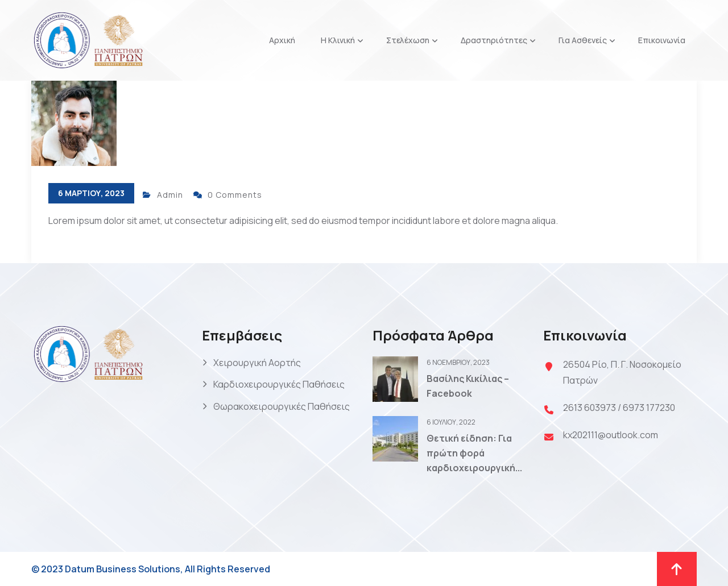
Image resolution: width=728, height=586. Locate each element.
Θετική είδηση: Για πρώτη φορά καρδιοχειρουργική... (474, 453)
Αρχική (282, 40)
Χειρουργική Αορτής (257, 363)
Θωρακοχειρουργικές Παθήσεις (282, 406)
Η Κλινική (338, 40)
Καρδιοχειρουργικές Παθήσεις (279, 384)
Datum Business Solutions (123, 569)
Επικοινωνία (662, 40)
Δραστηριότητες (494, 40)
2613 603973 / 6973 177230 (619, 408)
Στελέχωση (408, 40)
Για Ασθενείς (583, 40)
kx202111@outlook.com (611, 435)
